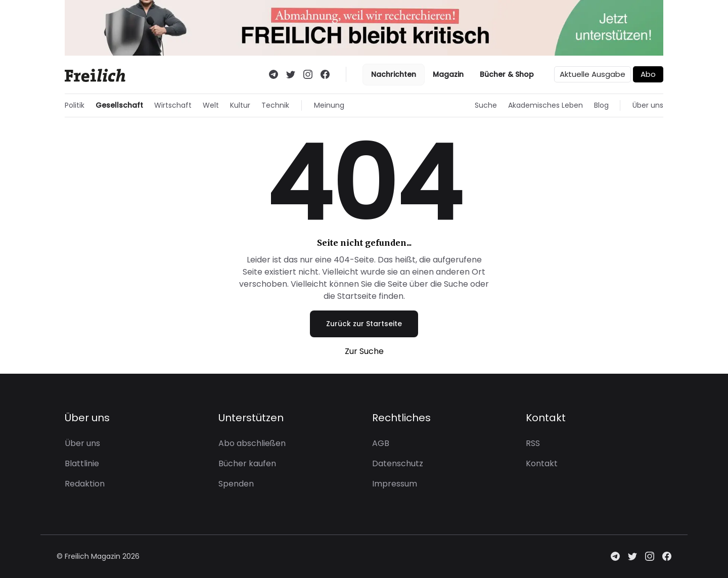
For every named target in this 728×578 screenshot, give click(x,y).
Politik (75, 105)
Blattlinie (82, 463)
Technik (275, 105)
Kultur (240, 105)
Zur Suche (364, 351)
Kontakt (542, 463)
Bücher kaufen (247, 463)
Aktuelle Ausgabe (593, 74)
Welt (211, 105)
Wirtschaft (173, 105)
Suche (486, 105)
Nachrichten (394, 74)
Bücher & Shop (507, 74)
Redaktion (85, 484)
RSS (533, 443)
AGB (381, 443)
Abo (648, 74)
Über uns (648, 105)
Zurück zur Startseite (364, 324)
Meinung (329, 105)
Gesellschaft (119, 105)
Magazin (448, 74)
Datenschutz (398, 463)
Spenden (236, 484)
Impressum (395, 484)
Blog (601, 105)
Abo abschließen (252, 443)
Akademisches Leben (545, 105)
